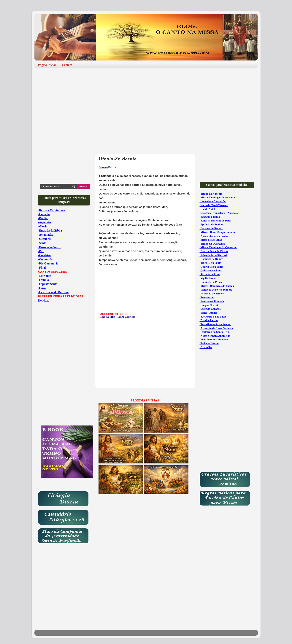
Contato (67, 65)
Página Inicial (47, 65)
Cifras (112, 167)
